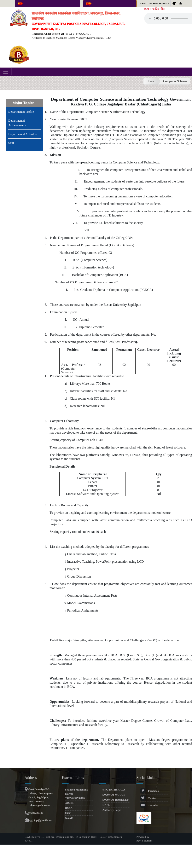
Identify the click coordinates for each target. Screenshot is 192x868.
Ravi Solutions (145, 841)
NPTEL (107, 805)
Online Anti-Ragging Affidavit (110, 4)
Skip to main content (155, 3)
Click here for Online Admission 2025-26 (48, 4)
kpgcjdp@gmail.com (40, 820)
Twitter (148, 798)
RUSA (69, 808)
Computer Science (175, 81)
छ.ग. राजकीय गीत (154, 9)
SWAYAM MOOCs (114, 795)
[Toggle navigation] (6, 72)
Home (150, 81)
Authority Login (112, 810)
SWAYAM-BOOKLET (116, 800)
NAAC (69, 818)
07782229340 (36, 813)
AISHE (69, 803)
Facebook (149, 791)
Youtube (149, 805)
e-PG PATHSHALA (114, 790)
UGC (68, 813)
